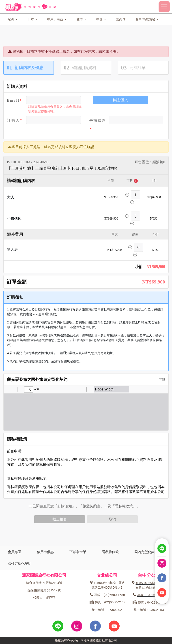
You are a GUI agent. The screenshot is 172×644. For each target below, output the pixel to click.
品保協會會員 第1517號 (44, 590)
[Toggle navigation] (164, 7)
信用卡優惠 (45, 552)
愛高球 (121, 19)
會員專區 (15, 552)
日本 (32, 19)
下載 (160, 380)
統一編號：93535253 (149, 610)
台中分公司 (149, 575)
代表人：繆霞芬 (44, 598)
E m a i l (13, 100)
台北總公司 (107, 575)
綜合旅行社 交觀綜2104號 (44, 583)
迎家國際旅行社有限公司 (44, 575)
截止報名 (60, 519)
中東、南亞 (57, 19)
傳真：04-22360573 (149, 602)
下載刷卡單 (78, 552)
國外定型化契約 (20, 563)
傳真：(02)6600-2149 (107, 602)
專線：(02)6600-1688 (107, 595)
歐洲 (13, 19)
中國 (101, 19)
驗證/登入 (120, 100)
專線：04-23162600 (149, 595)
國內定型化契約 (146, 552)
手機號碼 (97, 120)
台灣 (81, 19)
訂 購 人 (13, 120)
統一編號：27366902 (107, 610)
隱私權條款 (110, 552)
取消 (112, 519)
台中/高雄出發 (147, 19)
